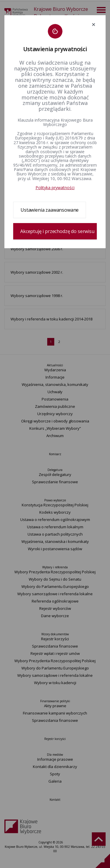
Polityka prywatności (55, 188)
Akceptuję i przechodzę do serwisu (57, 231)
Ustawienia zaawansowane (50, 210)
